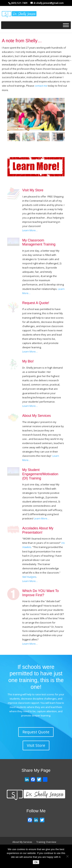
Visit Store (36, 745)
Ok (36, 862)
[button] (12, 114)
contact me (41, 86)
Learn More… (30, 230)
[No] (67, 856)
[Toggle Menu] (66, 25)
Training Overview (46, 842)
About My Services (22, 842)
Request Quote (36, 732)
